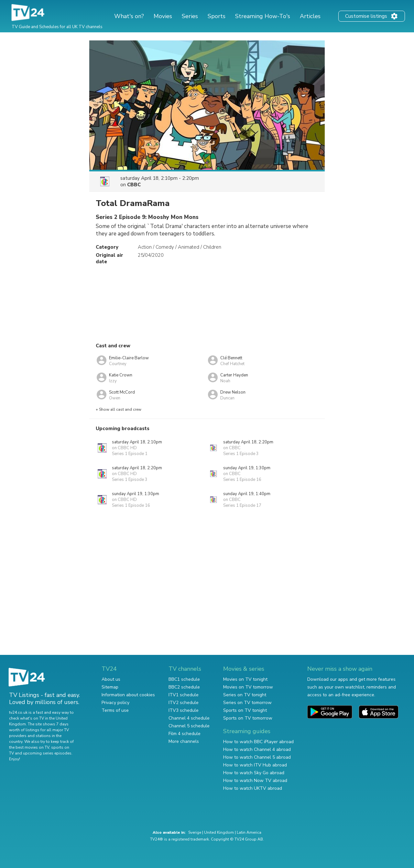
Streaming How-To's (263, 16)
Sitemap (110, 687)
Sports (217, 16)
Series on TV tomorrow (247, 703)
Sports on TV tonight (245, 710)
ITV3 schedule (184, 710)
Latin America (249, 832)
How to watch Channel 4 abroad (257, 749)
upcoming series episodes (47, 753)
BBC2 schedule (184, 687)
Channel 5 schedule (189, 726)
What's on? (129, 16)
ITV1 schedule (184, 695)
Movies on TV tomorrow (248, 687)
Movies (163, 16)
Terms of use (115, 710)
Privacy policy (115, 703)
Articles (310, 16)
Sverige (195, 832)
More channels (184, 741)
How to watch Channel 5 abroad (257, 757)
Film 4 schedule (185, 734)
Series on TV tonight (245, 695)
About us (111, 679)
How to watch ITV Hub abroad (255, 765)
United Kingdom (219, 832)
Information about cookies (128, 695)
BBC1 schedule (184, 679)
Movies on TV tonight (245, 679)
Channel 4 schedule (189, 718)
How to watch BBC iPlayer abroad (258, 742)
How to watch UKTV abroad (253, 788)
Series (190, 16)
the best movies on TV (29, 747)
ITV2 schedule (184, 703)
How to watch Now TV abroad (255, 781)
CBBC (134, 185)
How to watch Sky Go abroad (254, 773)
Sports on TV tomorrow (248, 718)
